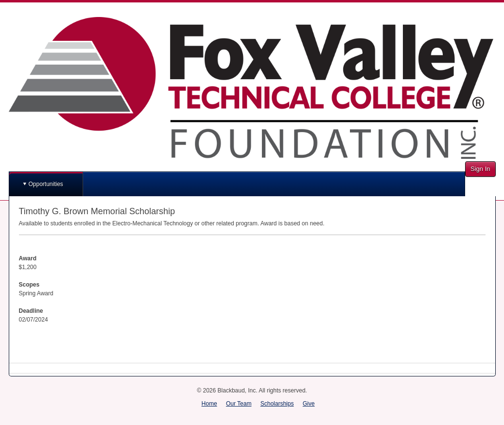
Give (309, 404)
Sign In (480, 169)
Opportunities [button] (46, 184)
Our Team (239, 404)
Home (209, 404)
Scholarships (277, 404)
